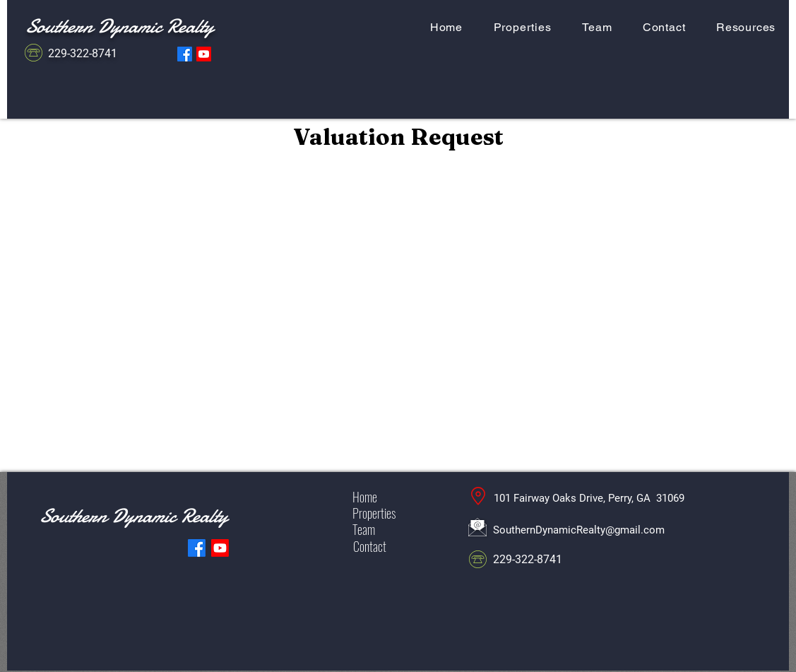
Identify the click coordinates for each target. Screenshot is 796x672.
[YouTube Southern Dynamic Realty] (204, 54)
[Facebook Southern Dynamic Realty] (185, 54)
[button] (746, 27)
